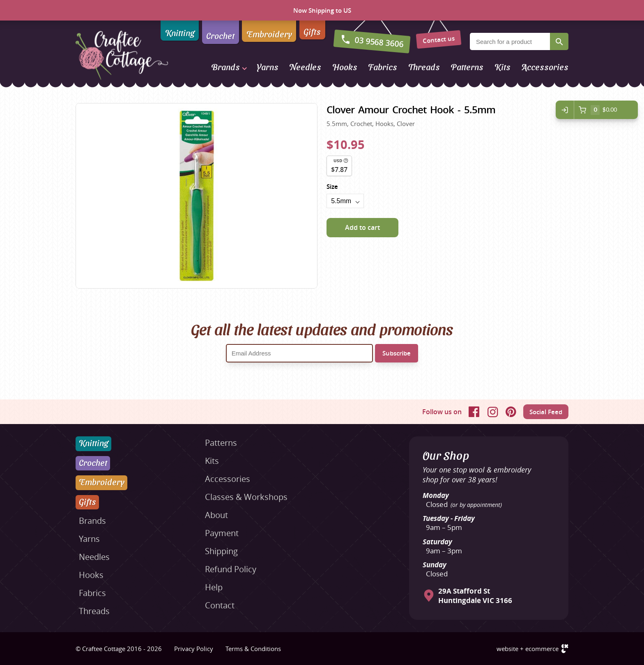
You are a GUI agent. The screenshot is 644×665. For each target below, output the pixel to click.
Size (332, 187)
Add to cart (362, 227)
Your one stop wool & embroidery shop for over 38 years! (477, 475)
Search (559, 41)
